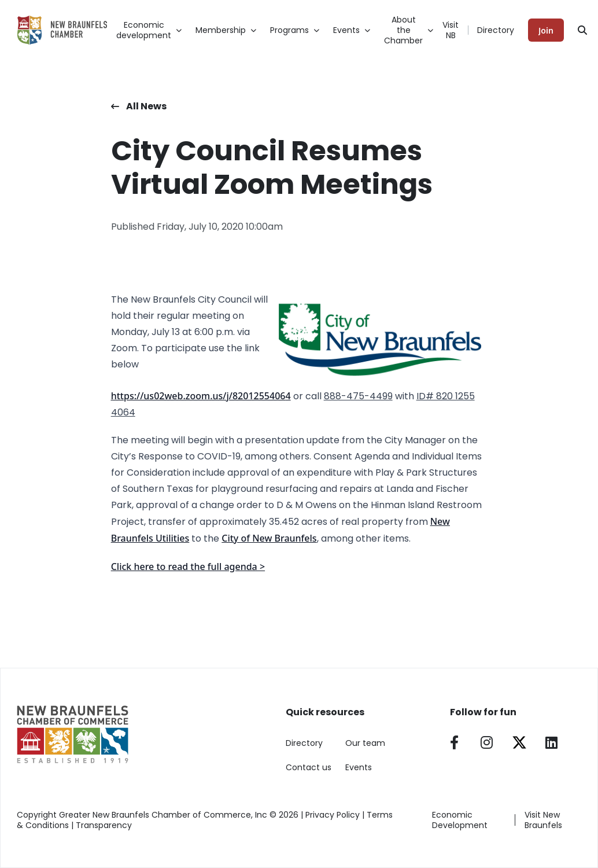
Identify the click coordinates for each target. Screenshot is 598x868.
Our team (365, 743)
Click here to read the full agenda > (188, 567)
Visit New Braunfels (543, 820)
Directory (496, 30)
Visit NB (451, 30)
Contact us (309, 767)
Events (359, 767)
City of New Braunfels (269, 538)
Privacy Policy (333, 815)
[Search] (582, 30)
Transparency (104, 825)
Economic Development (460, 820)
